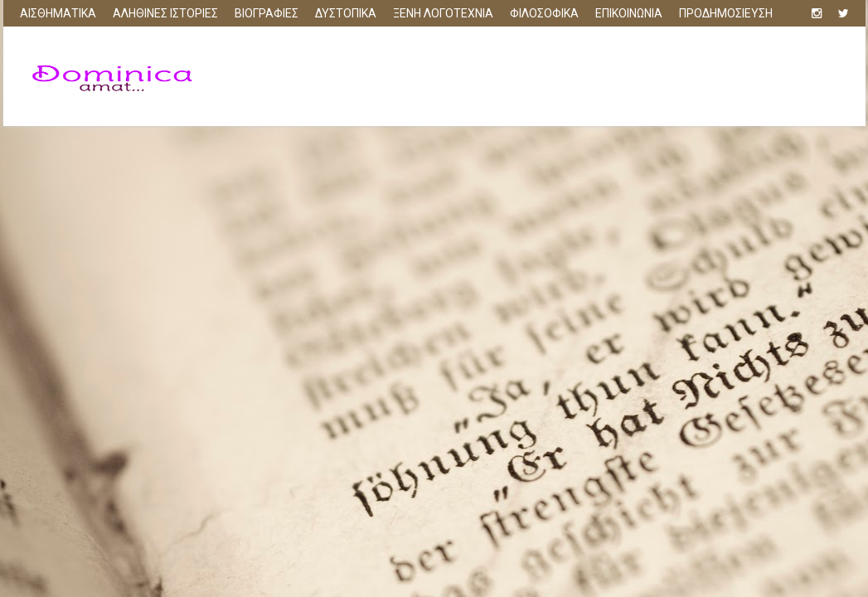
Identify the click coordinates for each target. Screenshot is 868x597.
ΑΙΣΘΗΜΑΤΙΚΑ (58, 13)
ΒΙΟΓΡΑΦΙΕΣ (267, 13)
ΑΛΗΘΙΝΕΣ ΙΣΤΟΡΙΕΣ (165, 13)
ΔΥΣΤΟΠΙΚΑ (346, 13)
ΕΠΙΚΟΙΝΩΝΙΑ (629, 13)
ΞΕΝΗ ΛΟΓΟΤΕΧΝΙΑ (443, 13)
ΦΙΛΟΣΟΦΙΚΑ (544, 13)
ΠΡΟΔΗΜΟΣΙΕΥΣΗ (726, 13)
